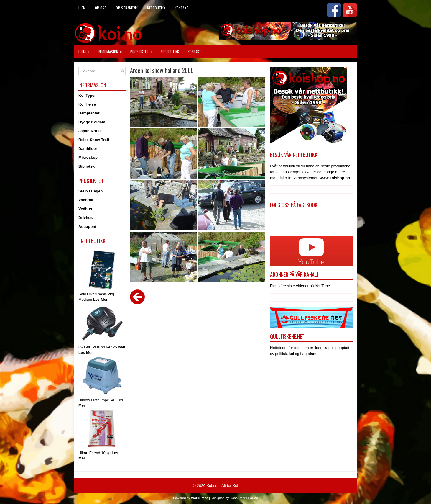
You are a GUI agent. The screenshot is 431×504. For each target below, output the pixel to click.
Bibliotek (87, 166)
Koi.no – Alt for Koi (222, 486)
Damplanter (89, 113)
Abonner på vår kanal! (294, 274)
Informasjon (112, 50)
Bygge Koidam (92, 122)
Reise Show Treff (94, 140)
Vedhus (85, 209)
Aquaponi (87, 226)
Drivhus (85, 218)
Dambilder (88, 149)
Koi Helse (87, 104)
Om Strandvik (127, 8)
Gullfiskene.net (287, 336)
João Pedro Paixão (244, 498)
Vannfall (86, 200)
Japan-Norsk (90, 131)
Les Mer (100, 299)
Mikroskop (88, 157)
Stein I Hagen (91, 191)
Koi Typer (87, 95)
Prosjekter (143, 50)
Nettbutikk (156, 8)
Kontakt (182, 8)
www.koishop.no (335, 178)
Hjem (82, 8)
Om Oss (101, 8)
